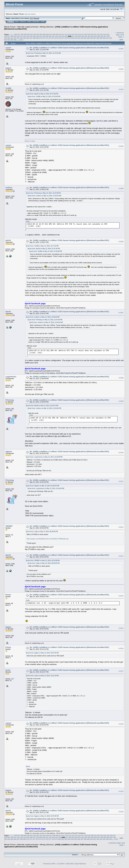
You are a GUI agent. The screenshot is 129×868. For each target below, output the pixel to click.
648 (76, 36)
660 (9, 38)
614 (73, 34)
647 (73, 36)
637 (41, 36)
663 (18, 38)
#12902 (121, 69)
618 (86, 34)
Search (23, 22)
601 (32, 34)
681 (76, 38)
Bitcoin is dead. (30, 141)
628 (12, 36)
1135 (21, 40)
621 (95, 34)
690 (104, 38)
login (26, 14)
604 (41, 34)
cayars (8, 48)
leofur (8, 670)
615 (76, 34)
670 (41, 38)
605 (44, 34)
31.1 (32, 18)
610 (60, 34)
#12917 (121, 671)
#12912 (121, 527)
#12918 (121, 724)
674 (53, 38)
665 (25, 38)
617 (82, 34)
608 (54, 34)
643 (60, 36)
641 (53, 36)
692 (111, 38)
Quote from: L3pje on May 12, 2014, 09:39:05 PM (42, 532)
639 (47, 36)
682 (79, 38)
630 (18, 36)
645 (66, 36)
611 (63, 34)
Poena (8, 595)
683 (82, 38)
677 (63, 38)
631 (22, 36)
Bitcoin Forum (10, 27)
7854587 (9, 526)
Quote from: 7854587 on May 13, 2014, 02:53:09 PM (43, 560)
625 (108, 34)
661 (12, 38)
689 (101, 38)
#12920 (121, 812)
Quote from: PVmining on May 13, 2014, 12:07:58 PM (43, 193)
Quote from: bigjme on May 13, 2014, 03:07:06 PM (42, 653)
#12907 (121, 313)
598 (22, 34)
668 (34, 38)
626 (6, 36)
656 (102, 36)
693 (6, 40)
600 (28, 34)
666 (28, 38)
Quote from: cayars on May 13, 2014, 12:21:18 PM (42, 676)
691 (107, 38)
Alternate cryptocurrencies (28, 27)
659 (6, 38)
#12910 (121, 453)
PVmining (10, 400)
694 (9, 40)
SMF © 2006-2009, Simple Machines (73, 864)
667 (31, 38)
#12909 (121, 401)
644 (63, 36)
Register (36, 22)
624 (105, 34)
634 (31, 36)
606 (48, 34)
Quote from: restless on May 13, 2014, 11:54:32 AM (44, 196)
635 (34, 36)
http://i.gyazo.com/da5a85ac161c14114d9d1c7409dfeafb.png (48, 539)
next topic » (121, 36)
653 (92, 36)
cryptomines (11, 377)
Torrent (36, 18)
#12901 (121, 49)
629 (15, 36)
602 (35, 34)
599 (25, 34)
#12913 (121, 556)
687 (95, 38)
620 (92, 34)
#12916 (121, 648)
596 (16, 34)
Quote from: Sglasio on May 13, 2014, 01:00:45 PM (42, 486)
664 (22, 38)
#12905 (121, 189)
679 (69, 38)
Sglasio (9, 451)
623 (102, 34)
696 (15, 40)
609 (57, 34)
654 (96, 36)
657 (105, 36)
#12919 (121, 791)
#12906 (121, 242)
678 (66, 38)
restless (9, 187)
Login (29, 22)
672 (47, 38)
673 (50, 38)
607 (51, 34)
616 (79, 34)
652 (89, 36)
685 (88, 38)
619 (89, 34)
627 (9, 36)
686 (92, 38)
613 (70, 34)
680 (72, 38)
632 (25, 36)
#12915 (121, 628)
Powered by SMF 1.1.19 (51, 864)
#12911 (121, 481)
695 (12, 40)
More (43, 22)
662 (15, 38)
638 (44, 36)
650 (83, 36)
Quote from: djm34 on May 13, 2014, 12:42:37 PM (42, 406)
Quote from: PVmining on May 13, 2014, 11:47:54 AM (43, 53)
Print (121, 40)
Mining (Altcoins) (47, 27)
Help (17, 22)
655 (99, 36)
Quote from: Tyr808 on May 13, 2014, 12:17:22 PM (42, 246)
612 (67, 34)
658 (108, 36)
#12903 (121, 89)
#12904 (121, 146)
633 (28, 36)
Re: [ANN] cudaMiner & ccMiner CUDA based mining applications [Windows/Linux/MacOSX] (69, 48)
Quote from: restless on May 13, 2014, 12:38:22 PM (43, 317)
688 (98, 38)
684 (85, 38)
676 (60, 38)
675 (56, 38)
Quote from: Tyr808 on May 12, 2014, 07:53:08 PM (44, 96)
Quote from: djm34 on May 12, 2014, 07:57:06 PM (42, 94)
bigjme (8, 68)
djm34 (8, 240)
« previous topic (120, 34)
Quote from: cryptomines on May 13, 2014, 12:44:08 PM (44, 457)
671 (44, 38)
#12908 (121, 378)
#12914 (121, 596)
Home (11, 22)
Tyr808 (8, 88)
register (33, 14)
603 (38, 34)
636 (37, 36)
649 (80, 36)
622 (98, 34)
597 (19, 34)
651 (86, 36)
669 (37, 38)
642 (56, 36)
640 (50, 36)
